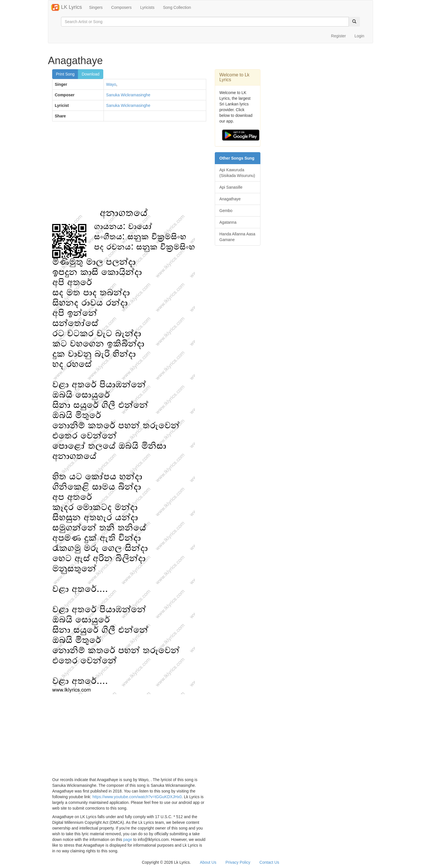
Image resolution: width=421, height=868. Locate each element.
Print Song (65, 74)
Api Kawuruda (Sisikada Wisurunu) (237, 173)
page (128, 840)
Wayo (111, 84)
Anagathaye (230, 199)
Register (339, 36)
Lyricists (147, 7)
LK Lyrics (66, 7)
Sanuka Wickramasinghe (128, 95)
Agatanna (228, 222)
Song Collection (177, 7)
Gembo (226, 211)
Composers (122, 7)
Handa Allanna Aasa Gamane (237, 237)
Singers (96, 7)
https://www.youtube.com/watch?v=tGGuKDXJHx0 (137, 797)
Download (90, 74)
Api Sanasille (231, 187)
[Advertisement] (129, 167)
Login (359, 36)
